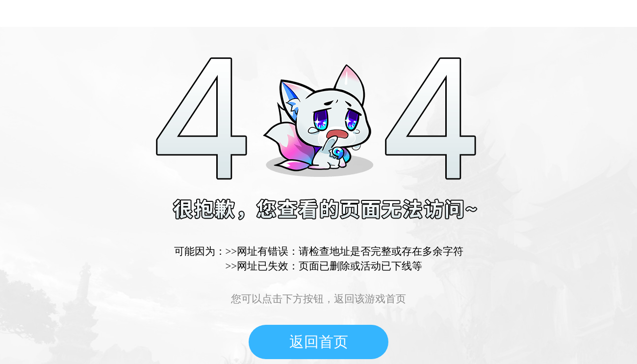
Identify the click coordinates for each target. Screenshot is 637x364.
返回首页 (319, 342)
